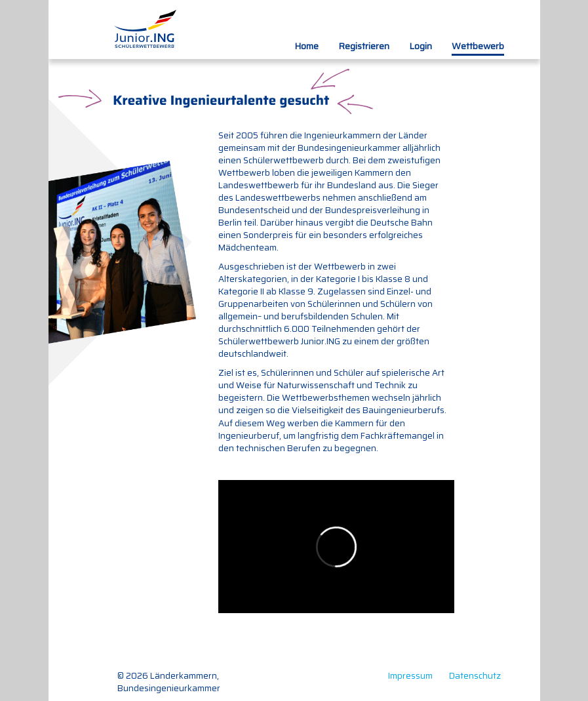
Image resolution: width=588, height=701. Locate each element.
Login (421, 46)
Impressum (410, 676)
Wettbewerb (478, 46)
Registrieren (364, 46)
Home (306, 46)
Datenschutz (475, 676)
